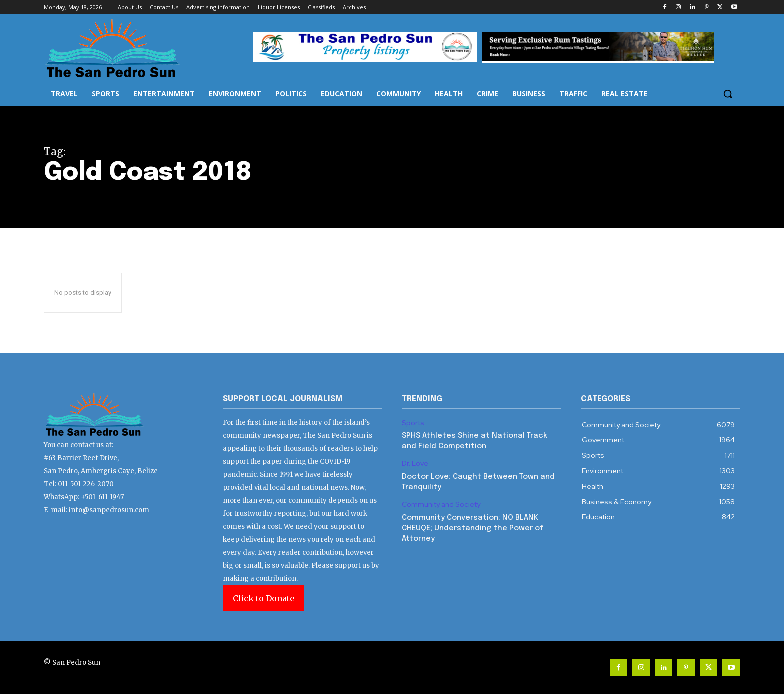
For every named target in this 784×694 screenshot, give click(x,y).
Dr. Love (415, 464)
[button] (728, 94)
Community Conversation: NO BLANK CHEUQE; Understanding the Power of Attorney (473, 528)
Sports (413, 423)
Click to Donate (264, 598)
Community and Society (441, 505)
